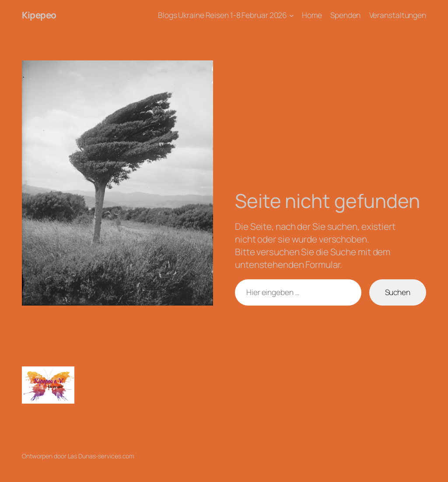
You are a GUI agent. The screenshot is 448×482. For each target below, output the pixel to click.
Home (312, 15)
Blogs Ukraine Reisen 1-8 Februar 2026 (222, 15)
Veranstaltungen (398, 15)
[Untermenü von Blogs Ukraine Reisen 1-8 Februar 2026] (291, 15)
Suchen (398, 292)
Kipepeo (39, 15)
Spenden (345, 15)
